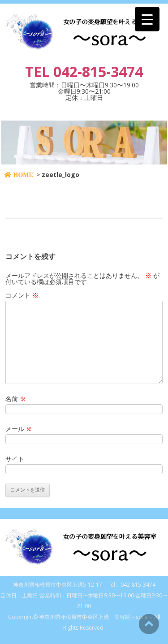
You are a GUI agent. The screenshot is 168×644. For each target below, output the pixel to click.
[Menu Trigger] (147, 19)
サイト (15, 459)
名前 (16, 399)
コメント (22, 295)
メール (19, 429)
